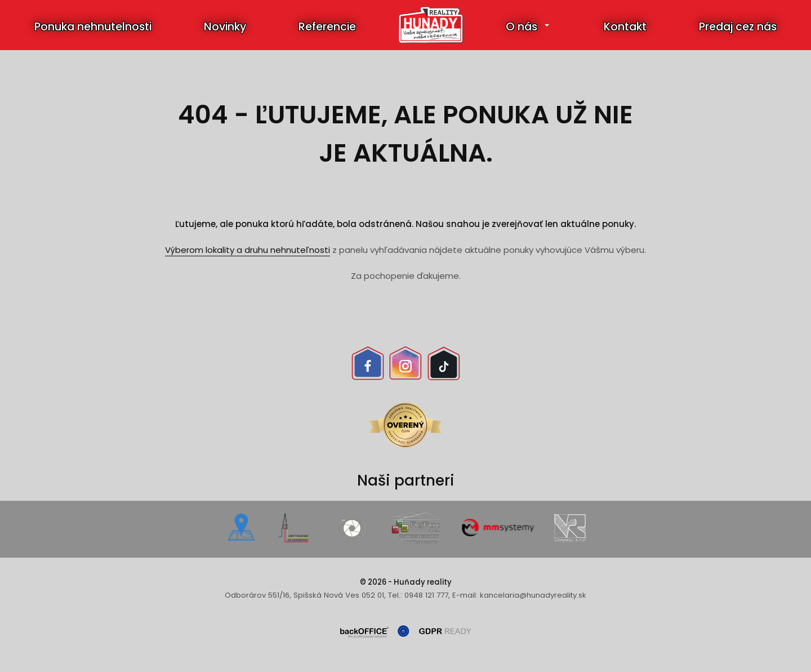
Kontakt (625, 27)
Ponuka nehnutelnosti (93, 27)
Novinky (225, 27)
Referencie (327, 27)
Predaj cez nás (738, 27)
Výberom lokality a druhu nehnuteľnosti (248, 250)
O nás (522, 27)
